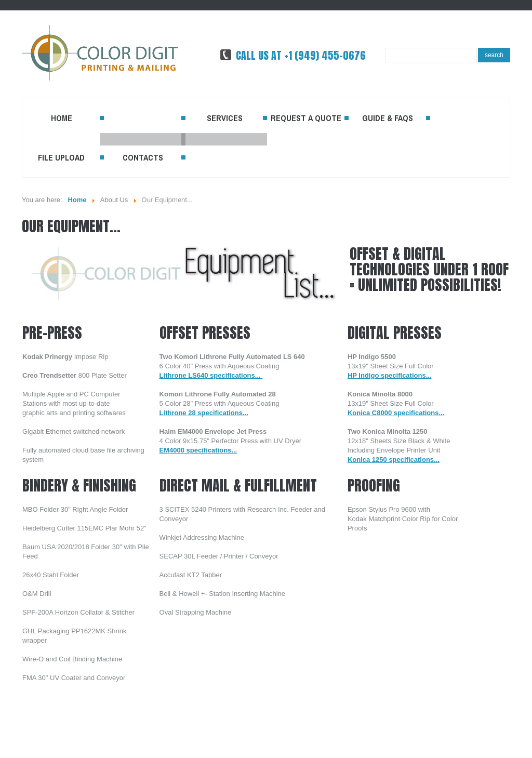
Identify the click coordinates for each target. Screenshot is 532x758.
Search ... (386, 48)
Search (494, 55)
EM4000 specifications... (198, 450)
